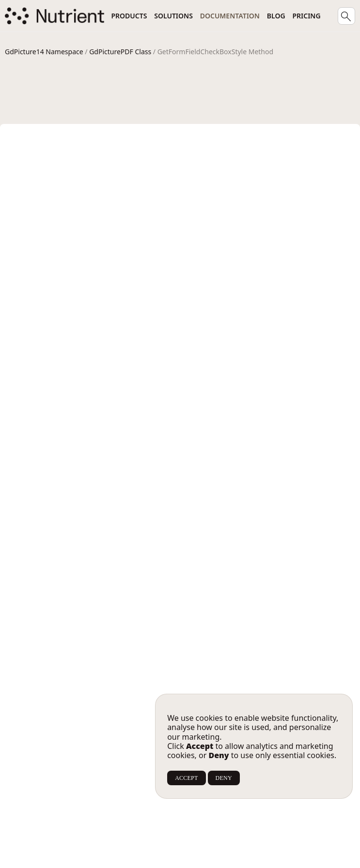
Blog (276, 16)
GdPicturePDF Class (120, 52)
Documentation (230, 16)
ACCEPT (186, 778)
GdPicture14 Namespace (44, 52)
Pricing (306, 16)
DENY (224, 778)
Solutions (173, 16)
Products (129, 16)
